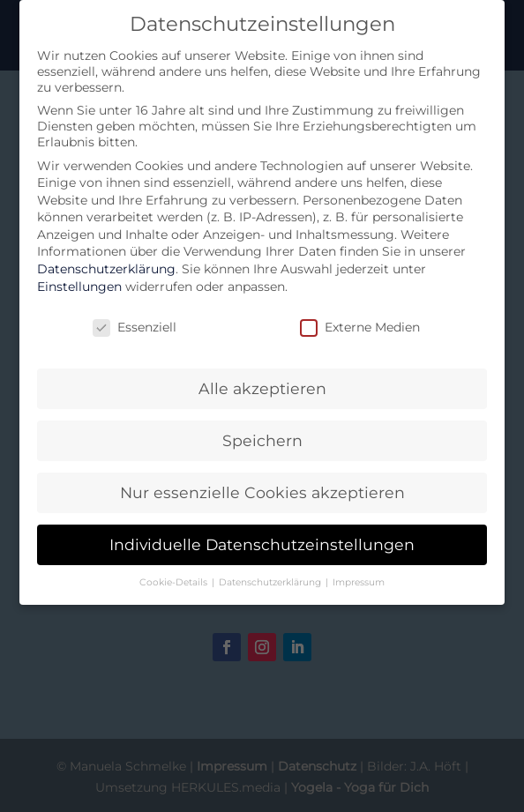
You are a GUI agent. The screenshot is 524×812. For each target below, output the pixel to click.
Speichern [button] (262, 440)
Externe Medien (360, 327)
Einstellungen (79, 287)
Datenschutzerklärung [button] (271, 582)
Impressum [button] (359, 582)
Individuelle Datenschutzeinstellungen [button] (262, 544)
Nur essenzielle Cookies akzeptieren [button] (262, 492)
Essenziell (135, 327)
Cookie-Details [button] (175, 582)
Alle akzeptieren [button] (262, 388)
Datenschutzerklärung (106, 269)
